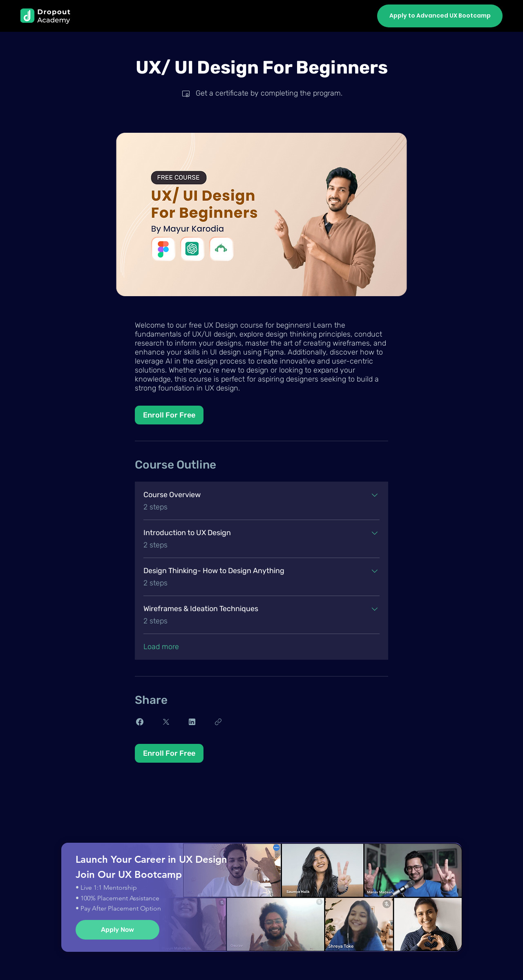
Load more (161, 647)
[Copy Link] (218, 722)
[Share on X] (166, 722)
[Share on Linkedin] (192, 722)
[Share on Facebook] (140, 722)
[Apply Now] (117, 930)
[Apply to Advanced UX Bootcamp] (440, 16)
